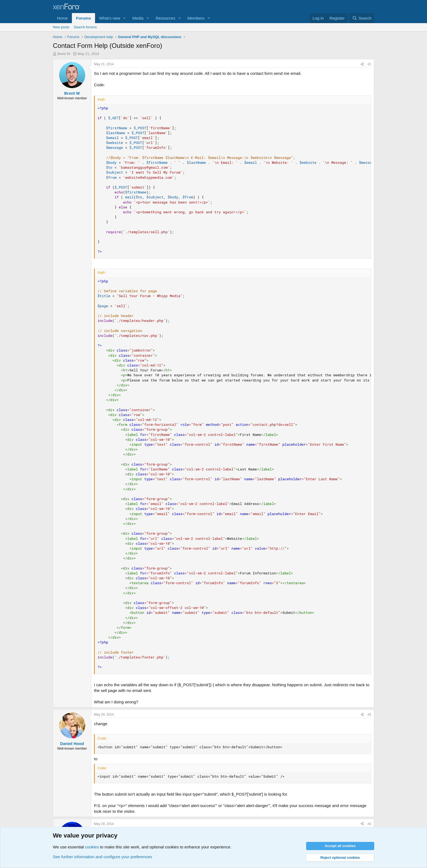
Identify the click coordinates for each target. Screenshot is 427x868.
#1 (369, 64)
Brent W (64, 54)
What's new (110, 18)
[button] (124, 18)
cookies (92, 847)
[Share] (362, 64)
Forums (83, 18)
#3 (369, 824)
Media (138, 18)
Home (62, 18)
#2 (369, 715)
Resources (166, 18)
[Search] (362, 18)
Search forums (85, 27)
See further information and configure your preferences (102, 857)
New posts (61, 27)
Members (196, 18)
